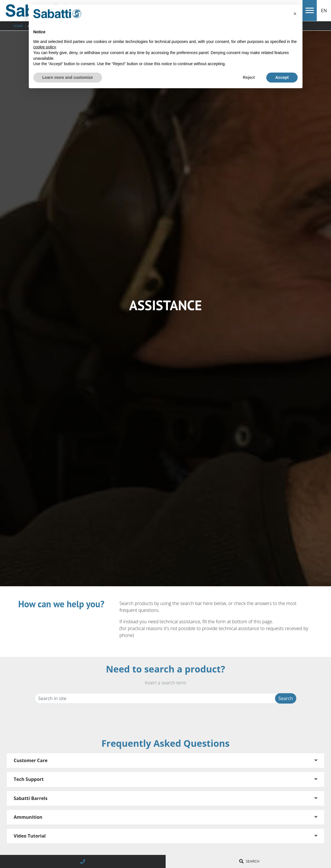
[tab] (165, 761)
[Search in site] (157, 698)
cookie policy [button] (45, 47)
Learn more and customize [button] (68, 77)
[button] (295, 14)
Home (18, 26)
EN (324, 11)
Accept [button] (282, 77)
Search (286, 698)
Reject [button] (249, 77)
